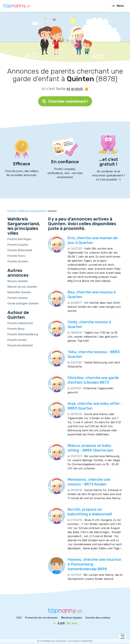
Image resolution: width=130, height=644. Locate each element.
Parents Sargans (18, 245)
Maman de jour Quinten (22, 287)
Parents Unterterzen (20, 323)
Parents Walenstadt (20, 250)
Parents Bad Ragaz (19, 239)
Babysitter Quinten (19, 292)
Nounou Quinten (18, 281)
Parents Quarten (18, 261)
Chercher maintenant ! (65, 101)
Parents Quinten (18, 298)
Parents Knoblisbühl (20, 345)
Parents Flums (16, 256)
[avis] (65, 623)
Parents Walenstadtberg (23, 334)
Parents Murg (16, 329)
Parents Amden (17, 340)
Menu (118, 6)
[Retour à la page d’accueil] (17, 6)
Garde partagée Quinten (23, 303)
